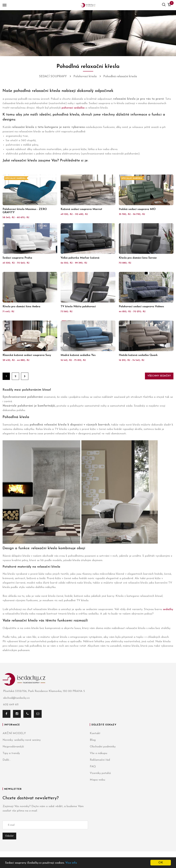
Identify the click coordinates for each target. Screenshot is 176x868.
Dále (25, 376)
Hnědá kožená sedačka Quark (138, 355)
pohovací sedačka (73, 108)
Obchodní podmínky (103, 747)
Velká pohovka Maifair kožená (80, 258)
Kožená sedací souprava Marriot (81, 209)
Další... (7, 760)
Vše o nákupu (98, 753)
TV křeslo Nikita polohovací (78, 307)
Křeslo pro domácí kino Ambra (21, 307)
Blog (93, 740)
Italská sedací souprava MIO (137, 209)
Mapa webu (97, 780)
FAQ (93, 767)
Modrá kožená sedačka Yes (78, 355)
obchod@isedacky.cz (16, 698)
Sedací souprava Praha (17, 258)
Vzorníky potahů (100, 773)
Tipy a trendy (11, 753)
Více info (71, 863)
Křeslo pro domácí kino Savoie (138, 258)
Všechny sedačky (159, 376)
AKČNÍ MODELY (14, 733)
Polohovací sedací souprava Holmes (141, 307)
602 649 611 (10, 705)
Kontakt (95, 733)
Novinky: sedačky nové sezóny (22, 740)
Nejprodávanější (13, 747)
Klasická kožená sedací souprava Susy (27, 355)
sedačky (168, 609)
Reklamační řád (100, 760)
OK (161, 863)
